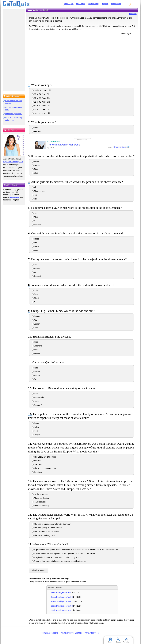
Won (35, 272)
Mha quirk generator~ (14, 114)
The (35, 199)
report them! (14, 197)
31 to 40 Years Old (41, 102)
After (35, 217)
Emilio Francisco (40, 494)
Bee (35, 350)
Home (110, 640)
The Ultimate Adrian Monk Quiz (64, 145)
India (35, 368)
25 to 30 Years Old (41, 98)
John (35, 290)
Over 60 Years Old (41, 113)
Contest (36, 276)
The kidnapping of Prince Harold (47, 528)
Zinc (35, 169)
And (35, 243)
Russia (36, 375)
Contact (78, 633)
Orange (36, 316)
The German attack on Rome (45, 532)
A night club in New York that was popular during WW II (56, 557)
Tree (35, 342)
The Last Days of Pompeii (44, 457)
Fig (34, 320)
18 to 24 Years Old (41, 94)
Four (35, 250)
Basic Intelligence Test (61, 592)
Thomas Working (40, 506)
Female (36, 131)
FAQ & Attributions (92, 633)
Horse (36, 401)
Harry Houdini (39, 502)
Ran (35, 294)
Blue (35, 173)
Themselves (38, 191)
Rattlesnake (38, 397)
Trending (126, 640)
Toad (35, 394)
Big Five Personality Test (13, 162)
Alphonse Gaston (40, 498)
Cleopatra (37, 464)
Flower (36, 353)
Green (36, 423)
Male (35, 128)
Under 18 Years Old (41, 90)
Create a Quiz (119, 147)
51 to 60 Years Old (41, 109)
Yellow (36, 165)
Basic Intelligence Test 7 (62, 610)
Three (35, 239)
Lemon (36, 324)
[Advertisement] (82, 59)
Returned (37, 225)
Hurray (36, 269)
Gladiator (37, 472)
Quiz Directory (94, 4)
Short (35, 298)
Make (35, 247)
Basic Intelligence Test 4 (62, 597)
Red (35, 431)
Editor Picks (116, 4)
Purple (36, 435)
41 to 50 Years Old (41, 106)
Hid (34, 195)
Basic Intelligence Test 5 (62, 601)
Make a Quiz (69, 4)
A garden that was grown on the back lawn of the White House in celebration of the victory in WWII (75, 550)
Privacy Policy (66, 633)
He (34, 213)
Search (118, 640)
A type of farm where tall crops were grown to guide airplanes (59, 561)
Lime (35, 328)
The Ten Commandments (44, 468)
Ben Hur (36, 461)
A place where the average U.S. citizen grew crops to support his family (63, 554)
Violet (35, 162)
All (34, 187)
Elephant (37, 346)
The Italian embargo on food (45, 535)
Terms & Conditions (50, 633)
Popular (105, 4)
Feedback (133, 14)
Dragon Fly (38, 405)
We (34, 265)
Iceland (36, 372)
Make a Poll (81, 4)
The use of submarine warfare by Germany (51, 524)
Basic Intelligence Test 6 (62, 606)
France (36, 379)
